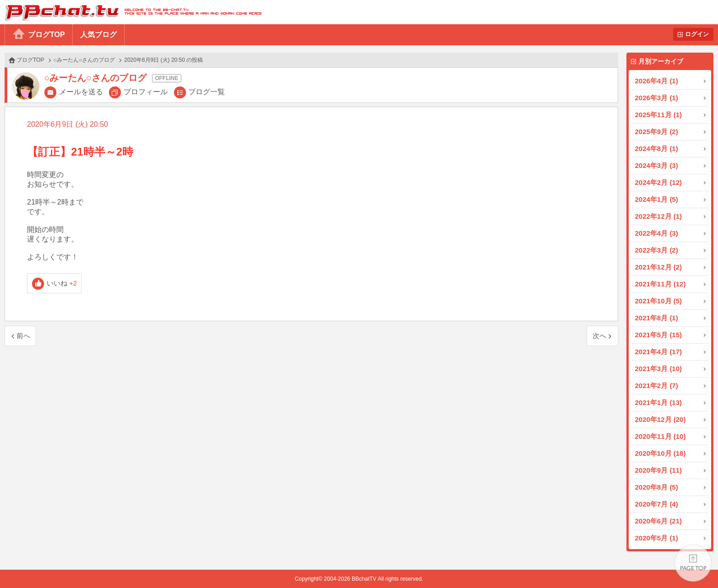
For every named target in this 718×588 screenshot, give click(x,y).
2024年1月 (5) (657, 199)
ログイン (697, 34)
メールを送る (81, 92)
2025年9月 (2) (657, 132)
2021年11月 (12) (661, 284)
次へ (599, 336)
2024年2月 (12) (659, 182)
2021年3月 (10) (659, 369)
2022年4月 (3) (657, 233)
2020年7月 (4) (657, 504)
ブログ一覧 (207, 92)
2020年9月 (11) (659, 470)
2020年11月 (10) (661, 436)
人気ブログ (98, 35)
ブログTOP (46, 35)
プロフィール (146, 92)
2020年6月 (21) (659, 521)
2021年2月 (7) (657, 386)
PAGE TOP (693, 563)
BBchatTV (131, 12)
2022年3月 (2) (657, 250)
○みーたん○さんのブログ (84, 60)
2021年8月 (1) (657, 318)
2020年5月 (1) (657, 538)
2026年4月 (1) (657, 81)
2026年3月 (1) (657, 98)
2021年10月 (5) (659, 301)
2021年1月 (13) (659, 402)
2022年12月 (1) (659, 216)
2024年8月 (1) (657, 148)
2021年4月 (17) (659, 352)
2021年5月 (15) (659, 335)
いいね (62, 283)
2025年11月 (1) (659, 115)
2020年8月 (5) (657, 487)
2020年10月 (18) (661, 453)
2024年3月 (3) (657, 165)
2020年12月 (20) (661, 419)
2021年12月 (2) (659, 267)
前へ (23, 336)
